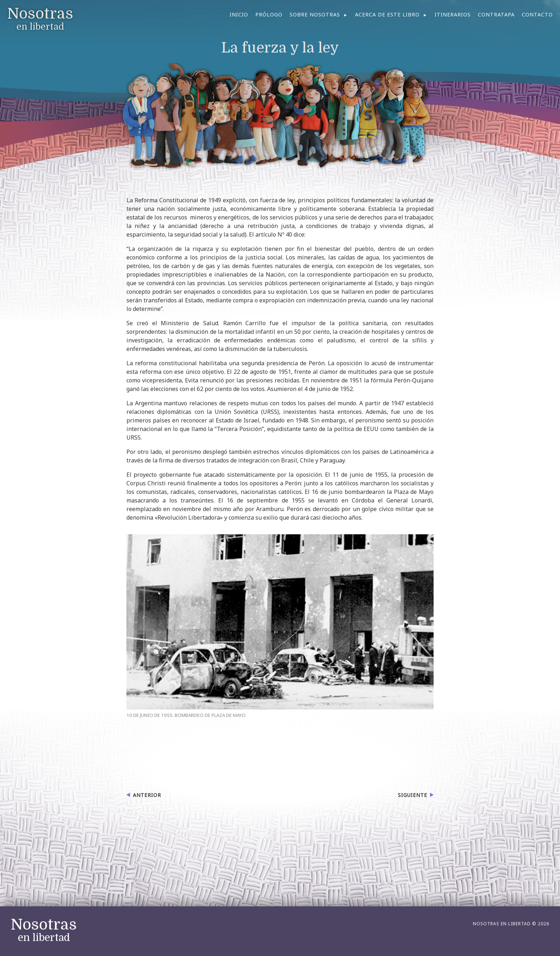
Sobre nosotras (315, 14)
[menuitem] (319, 15)
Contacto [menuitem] (537, 14)
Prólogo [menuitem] (269, 14)
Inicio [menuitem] (239, 14)
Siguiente (412, 795)
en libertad (44, 930)
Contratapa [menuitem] (496, 14)
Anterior (147, 795)
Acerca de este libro (387, 14)
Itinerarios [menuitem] (453, 14)
